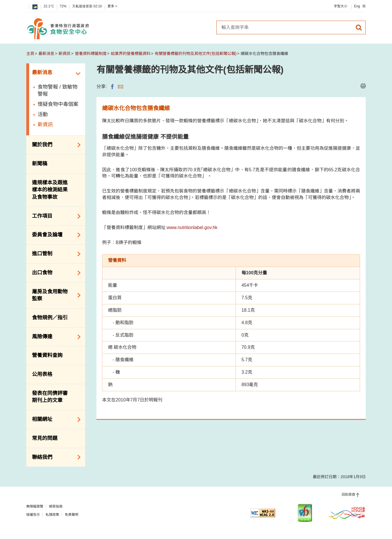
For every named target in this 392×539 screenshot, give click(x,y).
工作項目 (54, 216)
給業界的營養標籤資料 (131, 54)
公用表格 (42, 374)
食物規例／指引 (50, 318)
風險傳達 (54, 337)
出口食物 (54, 273)
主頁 (30, 54)
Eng (357, 6)
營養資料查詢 (47, 355)
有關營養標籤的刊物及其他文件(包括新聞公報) (196, 54)
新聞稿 (40, 164)
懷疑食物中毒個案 (58, 104)
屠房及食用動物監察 (54, 295)
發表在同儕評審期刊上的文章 (50, 397)
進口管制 (54, 254)
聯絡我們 (54, 457)
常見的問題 (45, 438)
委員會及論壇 (54, 235)
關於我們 (54, 145)
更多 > (112, 6)
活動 (43, 114)
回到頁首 (348, 495)
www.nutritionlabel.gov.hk (192, 227)
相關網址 (54, 420)
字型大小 (341, 6)
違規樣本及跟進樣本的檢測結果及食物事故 (50, 190)
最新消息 (46, 54)
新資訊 (64, 54)
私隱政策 (52, 515)
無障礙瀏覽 (35, 506)
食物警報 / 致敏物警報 (58, 91)
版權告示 (33, 515)
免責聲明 (72, 515)
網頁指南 (56, 506)
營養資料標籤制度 (91, 54)
